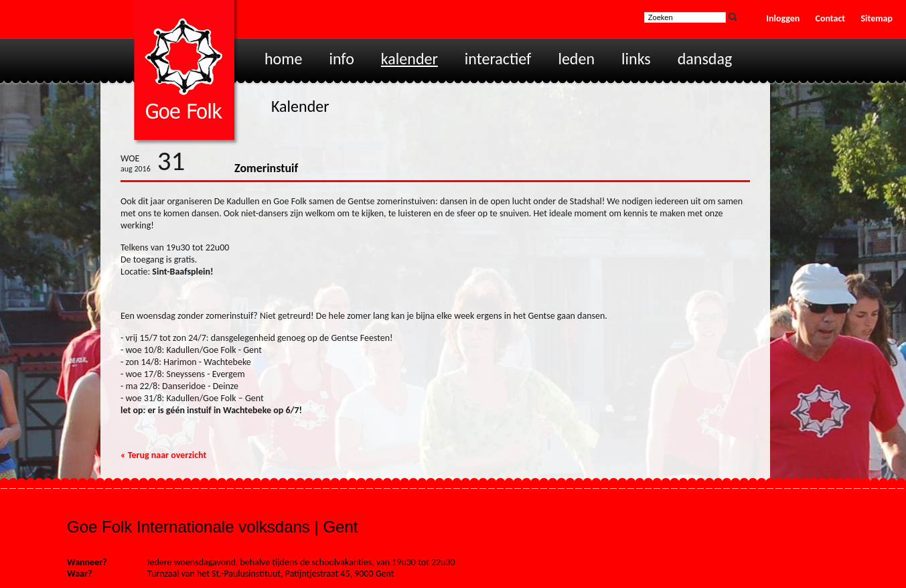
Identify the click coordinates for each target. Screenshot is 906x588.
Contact (831, 18)
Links (636, 59)
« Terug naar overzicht (163, 455)
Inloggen (783, 18)
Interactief (498, 59)
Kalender (409, 59)
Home (283, 59)
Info (341, 59)
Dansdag (705, 59)
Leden (576, 59)
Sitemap (877, 18)
